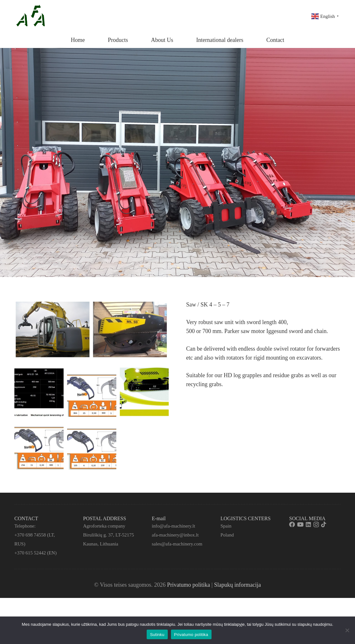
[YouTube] (300, 524)
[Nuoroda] (31, 16)
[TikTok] (324, 524)
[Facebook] (292, 524)
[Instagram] (316, 525)
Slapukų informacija (237, 585)
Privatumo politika (189, 585)
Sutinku (157, 635)
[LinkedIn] (308, 524)
